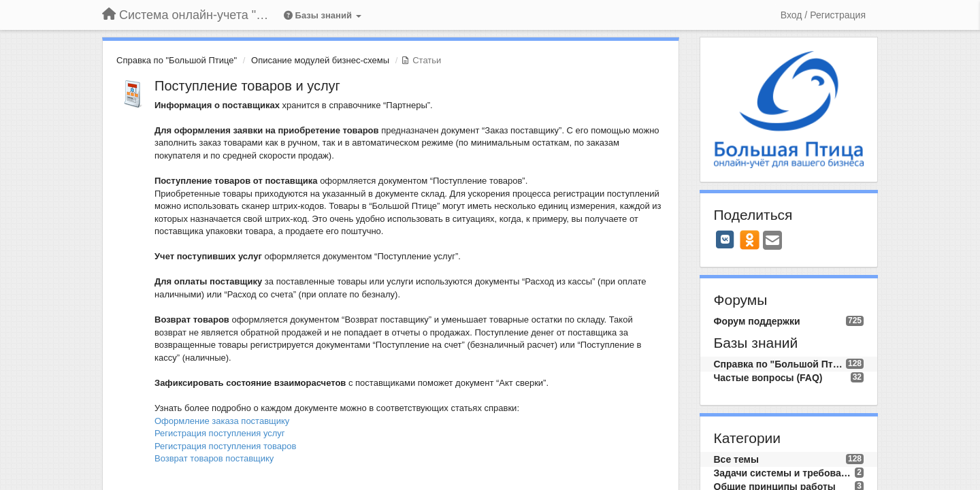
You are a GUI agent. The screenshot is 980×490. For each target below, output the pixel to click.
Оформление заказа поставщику (222, 421)
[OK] (750, 240)
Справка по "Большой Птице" (177, 60)
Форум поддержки (757, 321)
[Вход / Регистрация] (823, 15)
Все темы (736, 459)
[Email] (772, 241)
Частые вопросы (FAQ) (768, 378)
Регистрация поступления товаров (225, 446)
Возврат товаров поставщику (214, 458)
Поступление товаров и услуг (247, 86)
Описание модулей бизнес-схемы (320, 60)
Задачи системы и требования (785, 473)
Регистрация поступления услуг (220, 433)
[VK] (725, 240)
